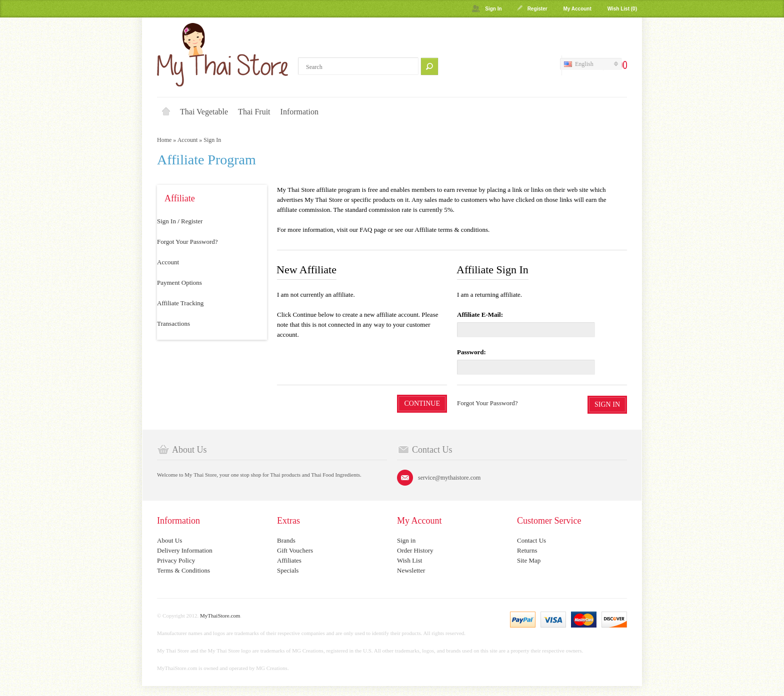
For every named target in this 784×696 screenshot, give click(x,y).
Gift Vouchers (295, 550)
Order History (415, 550)
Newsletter (411, 570)
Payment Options (179, 283)
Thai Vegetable (204, 112)
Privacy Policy (176, 560)
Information (299, 112)
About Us (169, 540)
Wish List (409, 560)
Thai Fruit (254, 112)
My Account (577, 9)
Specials (288, 570)
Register (537, 9)
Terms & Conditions (183, 570)
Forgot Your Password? (187, 242)
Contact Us (531, 540)
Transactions (173, 324)
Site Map (529, 560)
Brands (286, 540)
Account (188, 140)
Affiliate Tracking (180, 303)
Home (166, 112)
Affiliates (289, 560)
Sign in (406, 540)
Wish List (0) (622, 9)
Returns (527, 550)
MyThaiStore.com (220, 616)
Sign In (493, 9)
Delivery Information (185, 550)
